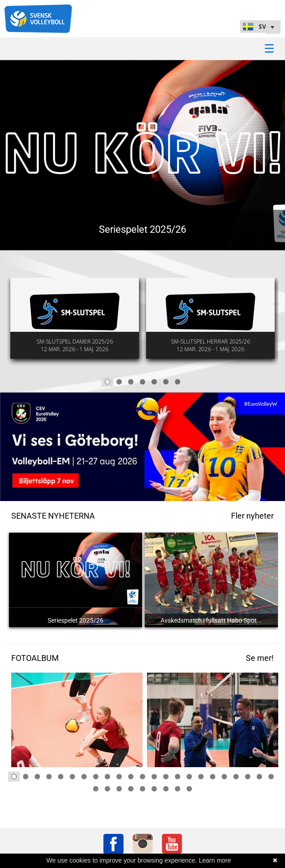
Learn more (215, 860)
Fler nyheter (252, 516)
